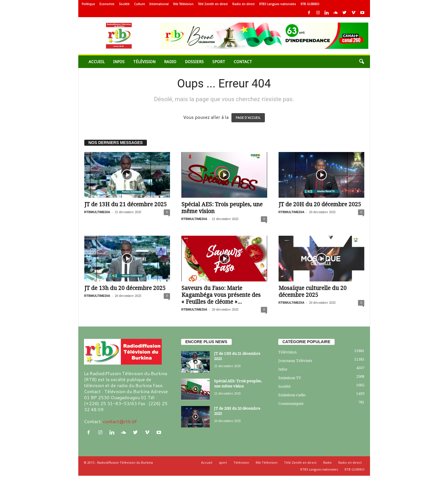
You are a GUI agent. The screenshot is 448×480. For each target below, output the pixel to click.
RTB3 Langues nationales (278, 4)
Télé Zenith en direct (213, 4)
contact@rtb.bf (120, 421)
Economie (107, 4)
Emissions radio (292, 395)
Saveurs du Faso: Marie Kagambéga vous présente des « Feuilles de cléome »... (221, 295)
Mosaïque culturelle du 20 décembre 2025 (313, 292)
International (159, 4)
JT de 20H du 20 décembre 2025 (320, 204)
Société (124, 4)
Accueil (97, 62)
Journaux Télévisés (295, 361)
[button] (361, 62)
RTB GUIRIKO (310, 4)
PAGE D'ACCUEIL (248, 118)
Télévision (144, 62)
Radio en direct (243, 4)
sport (219, 62)
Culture (139, 4)
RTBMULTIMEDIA (97, 212)
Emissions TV (290, 378)
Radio (170, 62)
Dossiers (194, 62)
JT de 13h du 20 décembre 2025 (125, 288)
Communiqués (291, 404)
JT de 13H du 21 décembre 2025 (126, 204)
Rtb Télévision (183, 4)
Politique (88, 4)
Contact (243, 62)
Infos (119, 62)
